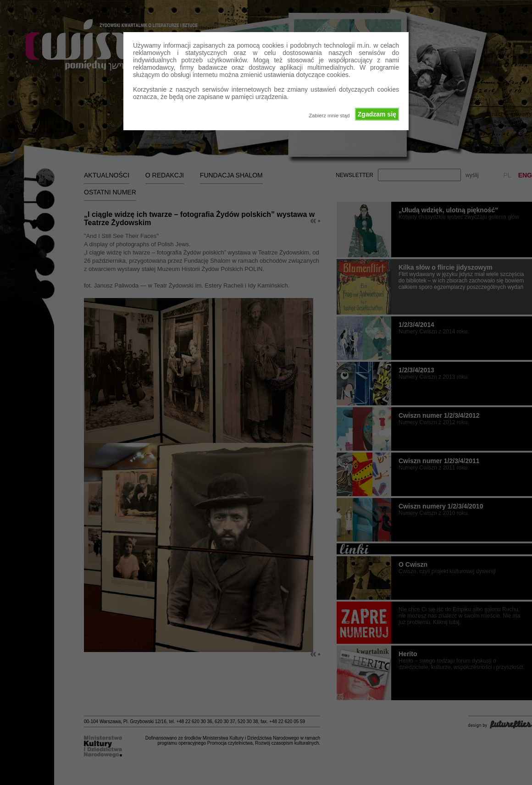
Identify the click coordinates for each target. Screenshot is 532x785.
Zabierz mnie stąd (329, 116)
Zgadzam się (377, 114)
